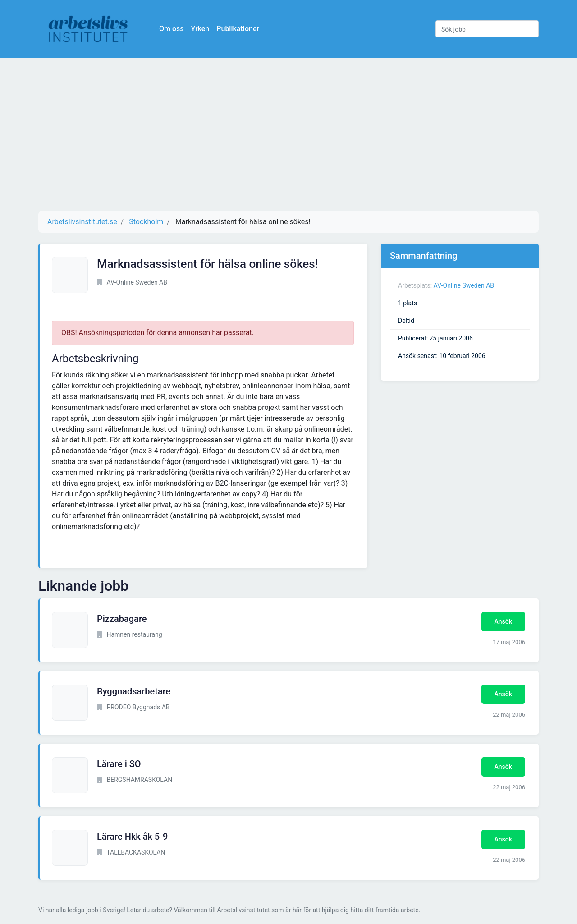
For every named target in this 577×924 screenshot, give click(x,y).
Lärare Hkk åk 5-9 (132, 837)
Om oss (171, 29)
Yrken (200, 29)
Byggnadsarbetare (134, 691)
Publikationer (238, 29)
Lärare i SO (119, 764)
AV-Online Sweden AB (464, 285)
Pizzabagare (122, 619)
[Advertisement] (288, 134)
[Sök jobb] (487, 29)
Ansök (503, 621)
